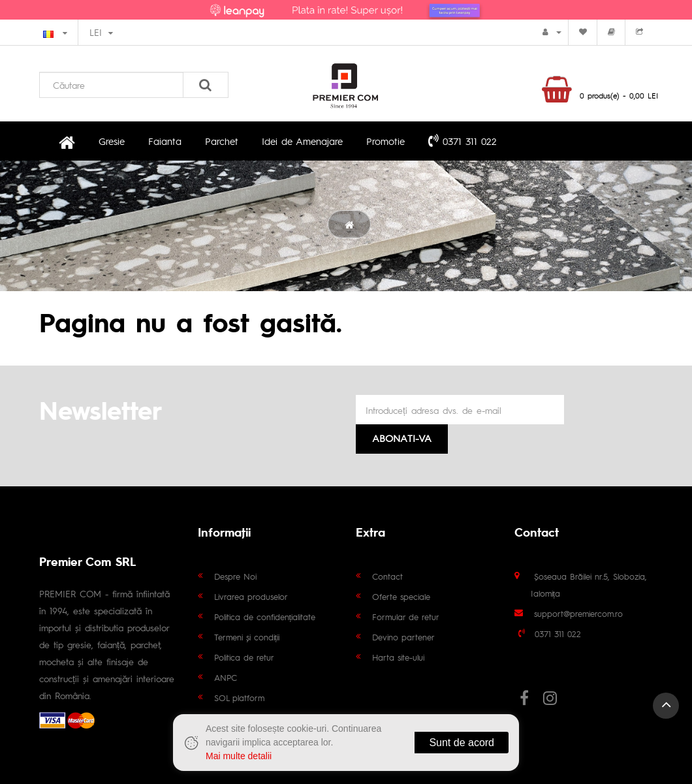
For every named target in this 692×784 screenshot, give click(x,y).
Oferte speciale (401, 596)
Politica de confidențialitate (265, 617)
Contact (387, 576)
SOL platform (239, 698)
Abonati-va (402, 438)
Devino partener (403, 637)
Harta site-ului (398, 657)
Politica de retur (244, 657)
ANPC (226, 677)
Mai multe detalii (239, 756)
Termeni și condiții (247, 637)
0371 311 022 (463, 140)
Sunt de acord (462, 743)
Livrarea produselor (251, 596)
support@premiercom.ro (578, 613)
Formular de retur (406, 617)
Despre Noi (235, 576)
